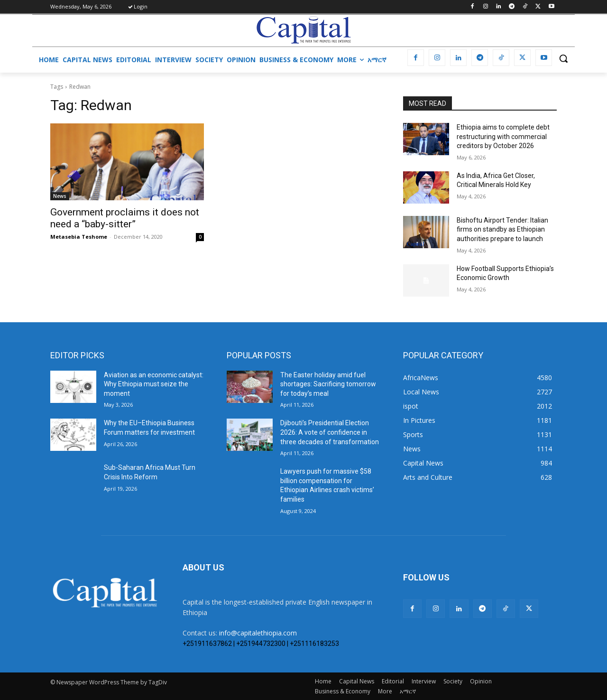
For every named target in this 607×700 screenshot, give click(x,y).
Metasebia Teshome (79, 237)
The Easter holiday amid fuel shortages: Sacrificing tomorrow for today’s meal (328, 384)
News (60, 196)
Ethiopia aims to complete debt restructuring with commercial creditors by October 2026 (503, 136)
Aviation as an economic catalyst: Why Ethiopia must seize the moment (154, 384)
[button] (563, 58)
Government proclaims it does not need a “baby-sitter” (125, 218)
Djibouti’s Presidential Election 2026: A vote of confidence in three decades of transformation (330, 432)
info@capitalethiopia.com (258, 633)
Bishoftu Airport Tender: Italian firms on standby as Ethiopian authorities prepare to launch (502, 229)
